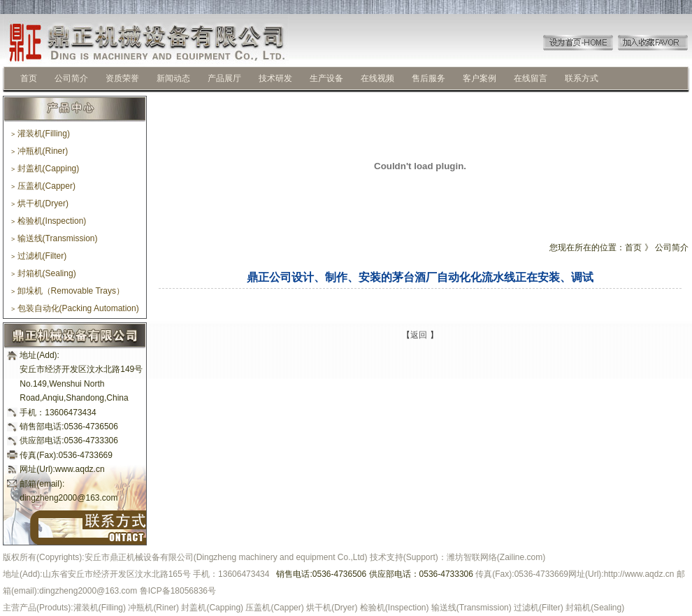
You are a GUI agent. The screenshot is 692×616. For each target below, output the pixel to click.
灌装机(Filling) (41, 134)
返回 (419, 335)
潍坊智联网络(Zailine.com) (496, 557)
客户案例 (480, 78)
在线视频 (377, 78)
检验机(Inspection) (49, 221)
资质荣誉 (122, 78)
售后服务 (428, 78)
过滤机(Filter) (39, 256)
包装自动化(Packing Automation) (75, 308)
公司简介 (71, 78)
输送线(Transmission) (55, 238)
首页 (29, 78)
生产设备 (326, 78)
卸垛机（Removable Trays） (68, 291)
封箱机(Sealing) (44, 273)
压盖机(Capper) (43, 186)
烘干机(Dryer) (40, 203)
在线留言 (531, 78)
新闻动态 (173, 78)
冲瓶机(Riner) (39, 151)
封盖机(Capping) (45, 169)
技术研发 (275, 78)
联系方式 (582, 78)
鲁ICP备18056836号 (178, 591)
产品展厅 (224, 78)
